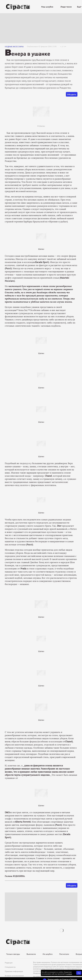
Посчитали (64, 954)
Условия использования (14, 976)
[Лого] (18, 7)
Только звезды (13, 954)
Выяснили (31, 954)
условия (69, 974)
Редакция (9, 963)
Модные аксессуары (14, 46)
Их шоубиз (48, 954)
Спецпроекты (10, 967)
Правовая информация (14, 971)
